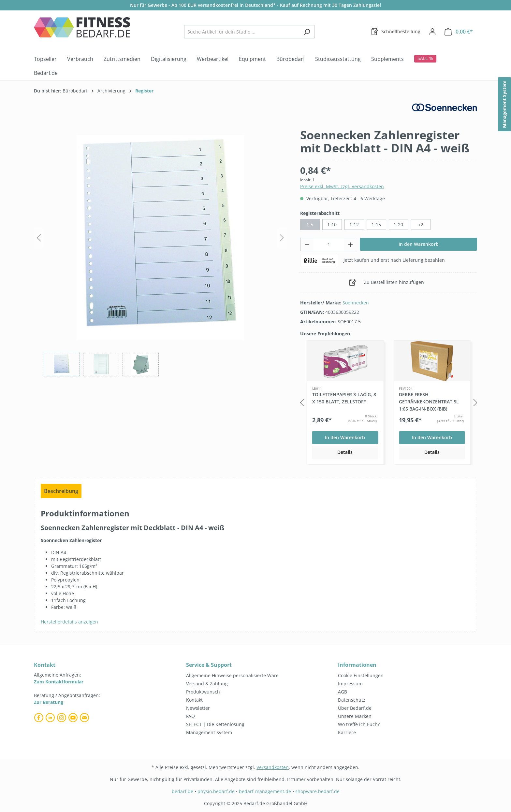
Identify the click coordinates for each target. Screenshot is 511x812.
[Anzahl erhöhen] (351, 244)
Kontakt (194, 700)
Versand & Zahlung (207, 684)
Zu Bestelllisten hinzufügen (387, 281)
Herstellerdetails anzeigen (69, 622)
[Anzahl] (329, 244)
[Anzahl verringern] (307, 244)
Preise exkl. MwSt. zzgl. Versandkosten (342, 186)
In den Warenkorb (419, 244)
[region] (161, 252)
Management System (209, 732)
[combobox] (242, 32)
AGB (343, 692)
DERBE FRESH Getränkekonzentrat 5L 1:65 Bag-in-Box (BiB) (429, 402)
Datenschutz (352, 700)
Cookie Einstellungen (361, 675)
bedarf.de (182, 791)
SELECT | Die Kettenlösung (215, 724)
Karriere (347, 732)
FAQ (190, 716)
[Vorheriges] (39, 238)
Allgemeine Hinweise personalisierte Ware (232, 675)
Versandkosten (273, 767)
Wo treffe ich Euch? (359, 724)
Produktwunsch (203, 692)
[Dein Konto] (432, 32)
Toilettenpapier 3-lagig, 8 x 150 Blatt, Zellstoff (344, 398)
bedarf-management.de (265, 791)
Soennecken (356, 303)
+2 (421, 224)
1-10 (332, 224)
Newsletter (198, 708)
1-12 (354, 224)
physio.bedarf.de (216, 791)
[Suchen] (307, 32)
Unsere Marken (355, 716)
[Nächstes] (282, 238)
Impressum (350, 684)
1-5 (310, 224)
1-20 (398, 224)
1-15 (376, 224)
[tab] (61, 491)
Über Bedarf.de (355, 708)
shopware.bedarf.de (317, 791)
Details (345, 452)
